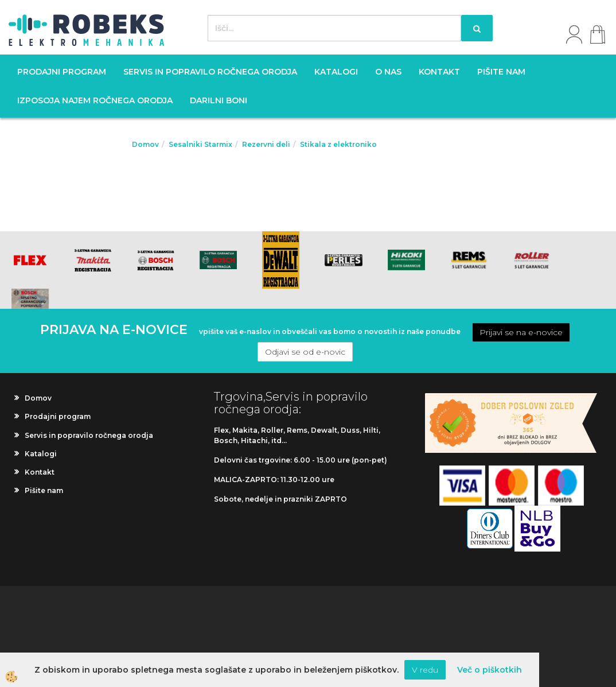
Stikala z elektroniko (338, 144)
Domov (145, 144)
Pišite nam (501, 72)
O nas (388, 72)
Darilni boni (219, 100)
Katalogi (336, 72)
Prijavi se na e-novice (521, 332)
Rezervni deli (266, 144)
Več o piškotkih (490, 670)
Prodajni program (62, 72)
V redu (425, 670)
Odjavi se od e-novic (305, 352)
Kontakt (439, 72)
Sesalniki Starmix (200, 144)
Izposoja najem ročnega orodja (95, 100)
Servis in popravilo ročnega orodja (210, 72)
